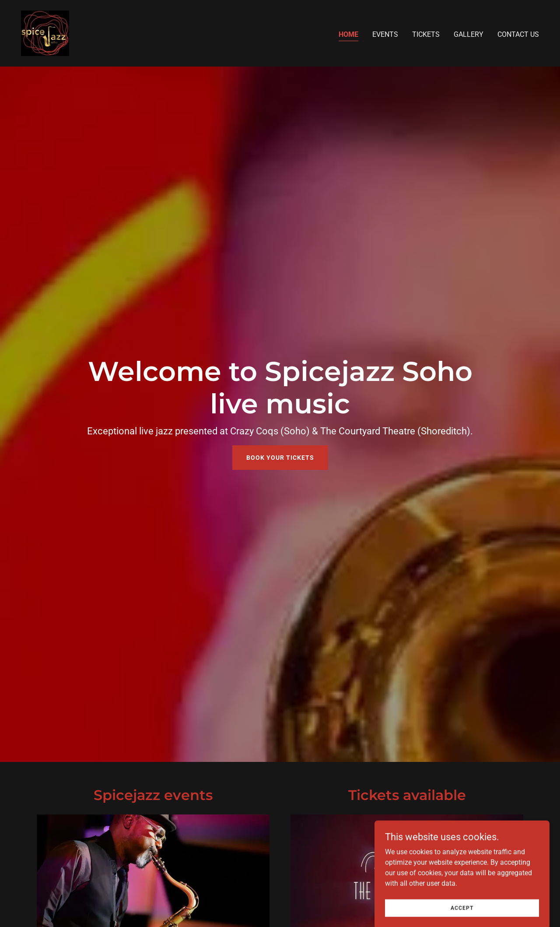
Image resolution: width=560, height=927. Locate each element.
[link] (45, 33)
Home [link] (348, 34)
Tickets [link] (426, 34)
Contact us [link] (518, 34)
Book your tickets (280, 458)
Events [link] (385, 34)
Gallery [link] (469, 34)
